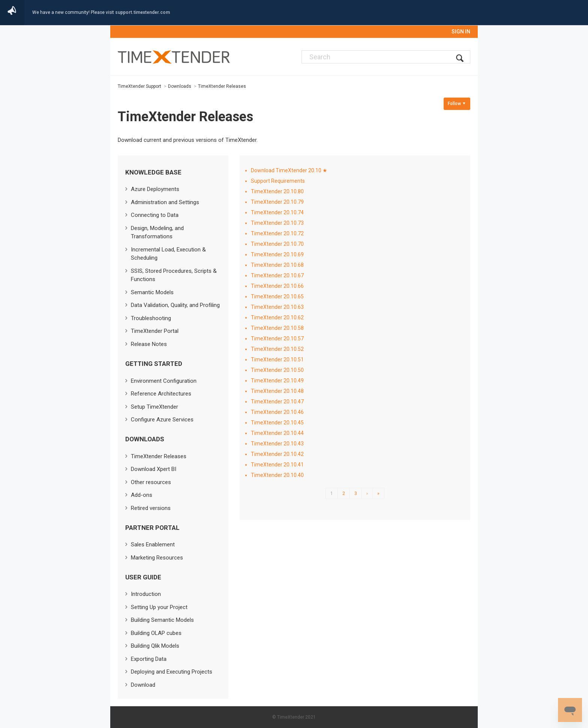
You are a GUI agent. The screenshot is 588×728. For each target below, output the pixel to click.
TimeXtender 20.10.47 (277, 402)
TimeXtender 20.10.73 (277, 223)
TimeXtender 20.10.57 (277, 338)
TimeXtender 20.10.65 (277, 296)
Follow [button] (454, 104)
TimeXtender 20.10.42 (277, 454)
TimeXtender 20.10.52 (277, 349)
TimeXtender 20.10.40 (277, 475)
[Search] (386, 57)
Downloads (180, 86)
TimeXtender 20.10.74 (277, 212)
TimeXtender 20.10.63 (277, 307)
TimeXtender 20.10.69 (277, 254)
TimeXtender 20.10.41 (277, 465)
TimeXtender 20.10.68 (277, 265)
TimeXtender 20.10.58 (277, 328)
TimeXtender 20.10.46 (277, 412)
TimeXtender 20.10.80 (277, 191)
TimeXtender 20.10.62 (277, 317)
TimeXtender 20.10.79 (277, 202)
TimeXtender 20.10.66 (277, 286)
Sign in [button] (461, 32)
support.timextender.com (142, 12)
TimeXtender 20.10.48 (277, 391)
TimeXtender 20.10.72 (277, 233)
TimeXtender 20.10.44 (277, 433)
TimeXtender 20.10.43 (277, 444)
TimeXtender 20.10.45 (277, 423)
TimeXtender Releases (222, 86)
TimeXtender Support (139, 86)
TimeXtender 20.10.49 (277, 381)
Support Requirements (278, 181)
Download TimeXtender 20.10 (286, 170)
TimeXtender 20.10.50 (277, 370)
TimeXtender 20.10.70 (277, 244)
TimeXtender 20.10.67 (277, 275)
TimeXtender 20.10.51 (277, 359)
